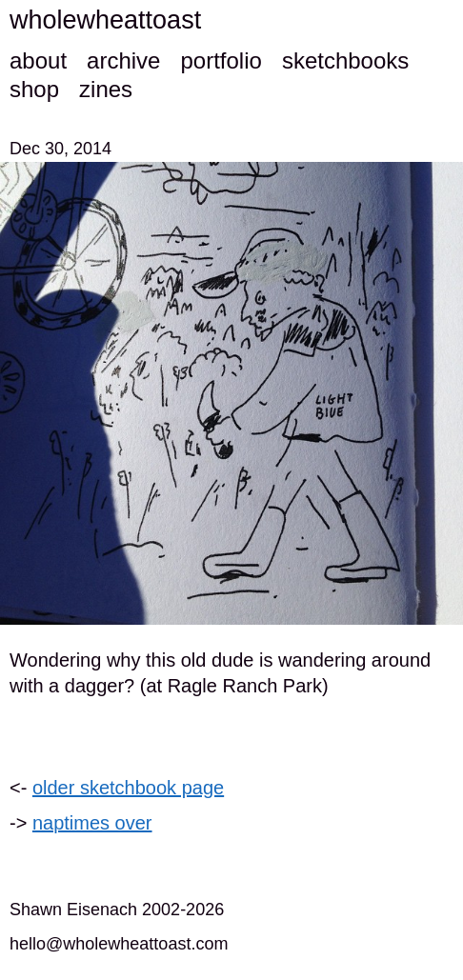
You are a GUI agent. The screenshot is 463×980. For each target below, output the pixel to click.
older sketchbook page (128, 788)
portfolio (221, 60)
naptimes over (92, 823)
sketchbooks (345, 60)
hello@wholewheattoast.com (119, 944)
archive (123, 60)
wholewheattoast (105, 20)
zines (106, 89)
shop (34, 89)
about (38, 60)
